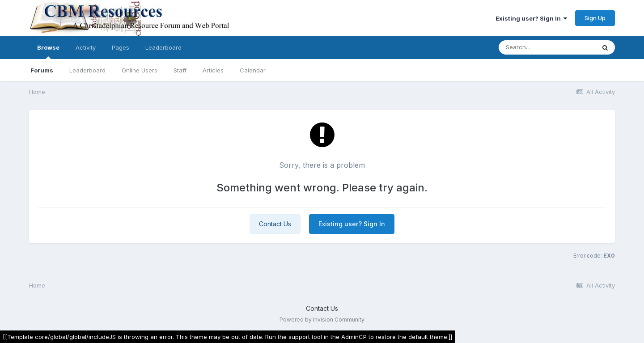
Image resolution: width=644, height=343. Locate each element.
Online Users (140, 70)
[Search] (547, 47)
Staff (180, 70)
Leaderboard (87, 70)
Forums (42, 70)
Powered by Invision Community (322, 320)
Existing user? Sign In (531, 18)
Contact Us (275, 224)
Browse (48, 51)
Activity (86, 47)
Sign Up (595, 18)
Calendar (253, 70)
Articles (213, 70)
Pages (121, 47)
